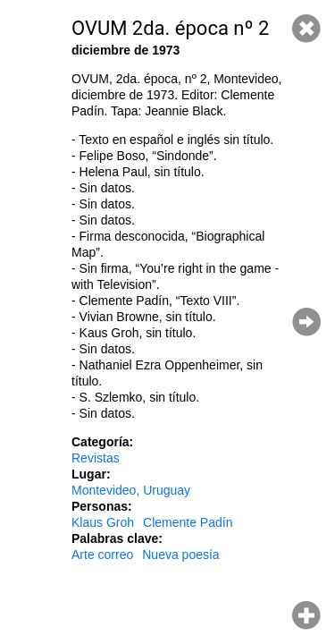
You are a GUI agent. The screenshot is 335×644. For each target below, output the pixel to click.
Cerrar (306, 29)
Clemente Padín (188, 522)
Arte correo (102, 555)
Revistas (96, 458)
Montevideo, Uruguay (131, 490)
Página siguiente (306, 322)
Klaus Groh (103, 522)
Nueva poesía (180, 555)
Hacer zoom (306, 615)
